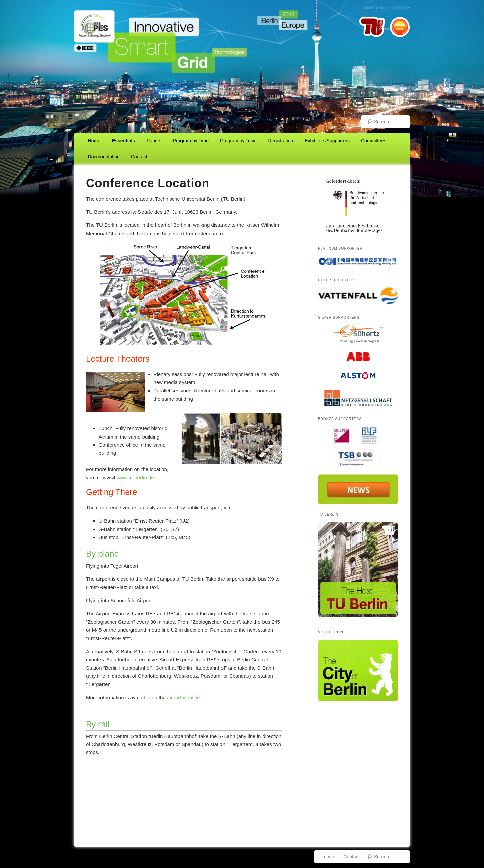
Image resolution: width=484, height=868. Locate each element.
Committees (374, 141)
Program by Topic (238, 141)
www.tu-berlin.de (135, 477)
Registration (281, 141)
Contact (139, 157)
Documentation (104, 157)
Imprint (329, 857)
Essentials (124, 141)
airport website (184, 697)
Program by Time (191, 141)
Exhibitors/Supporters (327, 141)
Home (94, 141)
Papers (154, 141)
